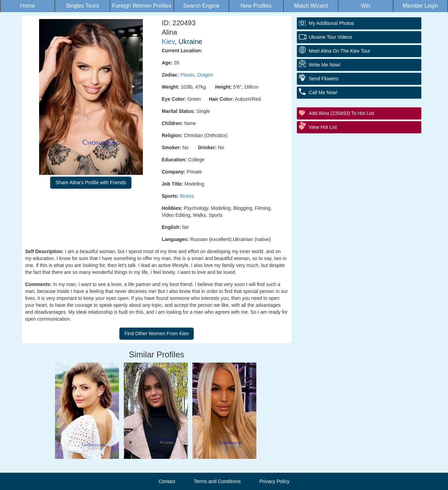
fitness (187, 196)
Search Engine (201, 6)
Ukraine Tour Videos (331, 37)
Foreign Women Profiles (142, 6)
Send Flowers (324, 79)
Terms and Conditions (217, 481)
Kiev (168, 42)
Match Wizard (311, 6)
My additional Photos (332, 23)
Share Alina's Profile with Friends (91, 182)
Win (366, 6)
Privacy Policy (275, 481)
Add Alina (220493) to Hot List (342, 113)
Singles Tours (82, 6)
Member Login (420, 6)
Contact (167, 481)
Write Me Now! (325, 65)
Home (28, 6)
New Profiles (256, 6)
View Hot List (323, 127)
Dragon (205, 75)
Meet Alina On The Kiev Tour (340, 51)
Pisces (187, 75)
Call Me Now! (323, 92)
